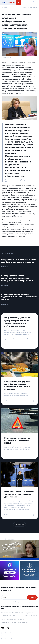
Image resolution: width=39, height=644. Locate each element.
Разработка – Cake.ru (9, 639)
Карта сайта (5, 636)
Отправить (32, 597)
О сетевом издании (8, 615)
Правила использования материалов (14, 622)
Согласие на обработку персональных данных (19, 602)
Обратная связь (31, 615)
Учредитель (30, 613)
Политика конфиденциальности (13, 619)
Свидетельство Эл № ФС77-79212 (12, 613)
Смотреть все (19, 524)
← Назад (4, 8)
